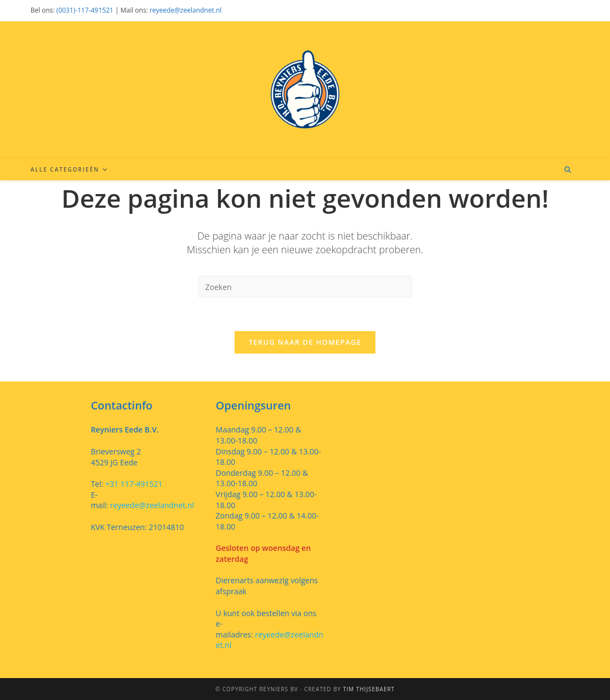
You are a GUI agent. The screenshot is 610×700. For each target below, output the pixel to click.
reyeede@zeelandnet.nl (186, 10)
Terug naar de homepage (305, 342)
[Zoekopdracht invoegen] (305, 287)
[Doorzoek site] (568, 170)
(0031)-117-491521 (85, 10)
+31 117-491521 (133, 484)
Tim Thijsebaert (369, 689)
